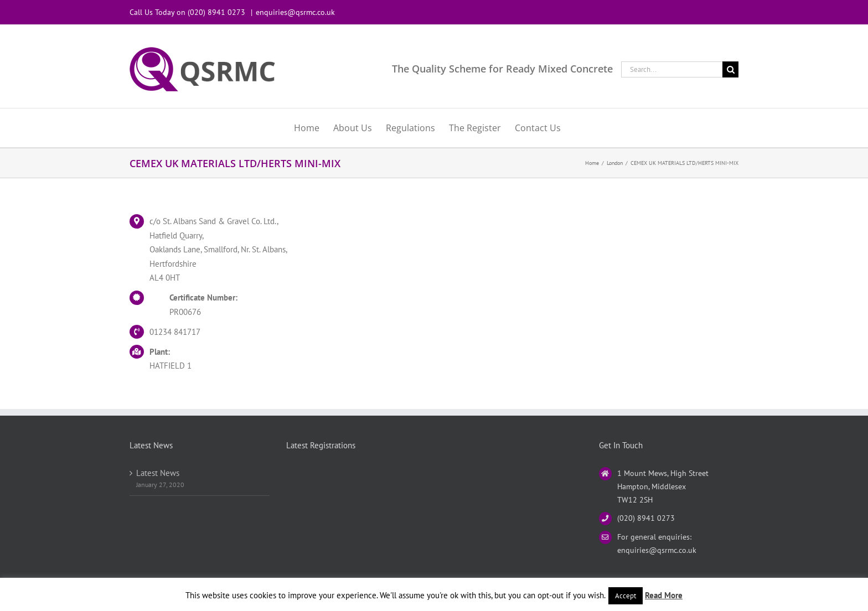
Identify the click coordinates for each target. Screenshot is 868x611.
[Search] (730, 69)
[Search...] (672, 69)
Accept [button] (626, 596)
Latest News (158, 473)
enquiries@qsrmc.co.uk (295, 12)
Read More (664, 595)
